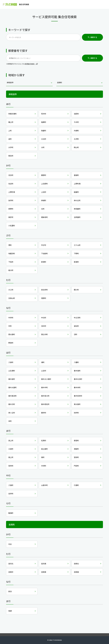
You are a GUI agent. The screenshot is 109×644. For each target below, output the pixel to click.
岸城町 (44, 200)
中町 (10, 326)
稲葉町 (44, 122)
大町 (43, 147)
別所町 (76, 413)
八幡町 (76, 362)
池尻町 (76, 114)
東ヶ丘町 (12, 413)
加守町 (11, 200)
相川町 (11, 270)
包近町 (11, 184)
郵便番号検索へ (30, 64)
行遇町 (76, 485)
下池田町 (44, 253)
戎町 (10, 139)
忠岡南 (76, 572)
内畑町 (76, 131)
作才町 (44, 245)
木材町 (44, 466)
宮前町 (76, 457)
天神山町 (12, 298)
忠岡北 (76, 564)
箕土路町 (44, 449)
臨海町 (11, 513)
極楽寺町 (44, 217)
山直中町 (44, 485)
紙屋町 (76, 192)
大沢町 (76, 139)
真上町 (11, 440)
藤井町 (44, 413)
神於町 (11, 217)
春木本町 (77, 387)
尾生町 (11, 156)
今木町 (76, 122)
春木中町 (44, 387)
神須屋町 (77, 209)
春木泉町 (12, 379)
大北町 (44, 139)
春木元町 (12, 404)
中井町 (11, 318)
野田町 (11, 343)
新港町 (44, 262)
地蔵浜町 (12, 253)
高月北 (11, 564)
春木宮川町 (45, 396)
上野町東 (12, 192)
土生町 (44, 371)
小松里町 (12, 226)
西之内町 (44, 334)
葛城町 (76, 175)
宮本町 (11, 466)
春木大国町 (12, 387)
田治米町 (44, 290)
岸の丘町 (77, 200)
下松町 (11, 262)
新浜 (10, 591)
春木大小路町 (46, 379)
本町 (10, 421)
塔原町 (44, 298)
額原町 (44, 175)
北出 (10, 544)
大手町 (11, 147)
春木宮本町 (78, 396)
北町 (43, 209)
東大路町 (77, 404)
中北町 (44, 318)
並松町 (76, 326)
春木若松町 (45, 404)
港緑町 (76, 449)
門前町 (76, 466)
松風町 (44, 440)
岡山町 (76, 147)
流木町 (44, 326)
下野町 (76, 253)
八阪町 (11, 485)
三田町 (11, 449)
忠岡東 (44, 572)
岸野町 (11, 209)
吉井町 (11, 494)
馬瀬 (10, 611)
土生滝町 (12, 371)
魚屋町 (44, 131)
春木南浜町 (12, 396)
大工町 (11, 290)
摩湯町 (76, 440)
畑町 (43, 362)
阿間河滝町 (12, 114)
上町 (10, 131)
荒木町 (44, 114)
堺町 (10, 245)
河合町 (11, 175)
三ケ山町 (77, 245)
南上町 (11, 457)
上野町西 (77, 184)
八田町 (11, 362)
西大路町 (12, 334)
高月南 (44, 564)
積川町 (76, 290)
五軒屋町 (77, 217)
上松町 (44, 192)
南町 (43, 457)
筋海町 (76, 262)
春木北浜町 (78, 379)
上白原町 (44, 184)
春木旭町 (77, 371)
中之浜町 (77, 318)
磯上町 (11, 122)
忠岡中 (11, 572)
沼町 (76, 334)
